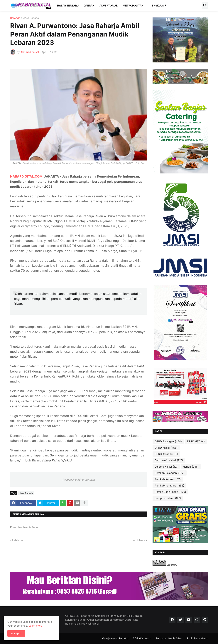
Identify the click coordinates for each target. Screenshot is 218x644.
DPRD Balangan (168, 441)
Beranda (15, 18)
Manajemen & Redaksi (115, 638)
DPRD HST (196, 441)
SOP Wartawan (142, 638)
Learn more (35, 626)
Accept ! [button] (16, 633)
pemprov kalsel (168, 498)
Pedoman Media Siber (169, 638)
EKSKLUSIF (159, 5)
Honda (191, 467)
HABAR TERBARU (68, 5)
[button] (205, 6)
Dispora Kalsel (166, 467)
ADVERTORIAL (109, 5)
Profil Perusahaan (197, 638)
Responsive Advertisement (79, 480)
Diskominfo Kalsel (169, 460)
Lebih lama (138, 540)
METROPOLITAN (133, 5)
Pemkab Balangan (170, 473)
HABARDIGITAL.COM (26, 176)
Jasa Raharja (31, 18)
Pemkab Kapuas (168, 479)
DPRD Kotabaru (166, 454)
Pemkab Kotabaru (169, 486)
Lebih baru (19, 540)
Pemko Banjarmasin (170, 492)
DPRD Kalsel (166, 448)
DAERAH (89, 5)
